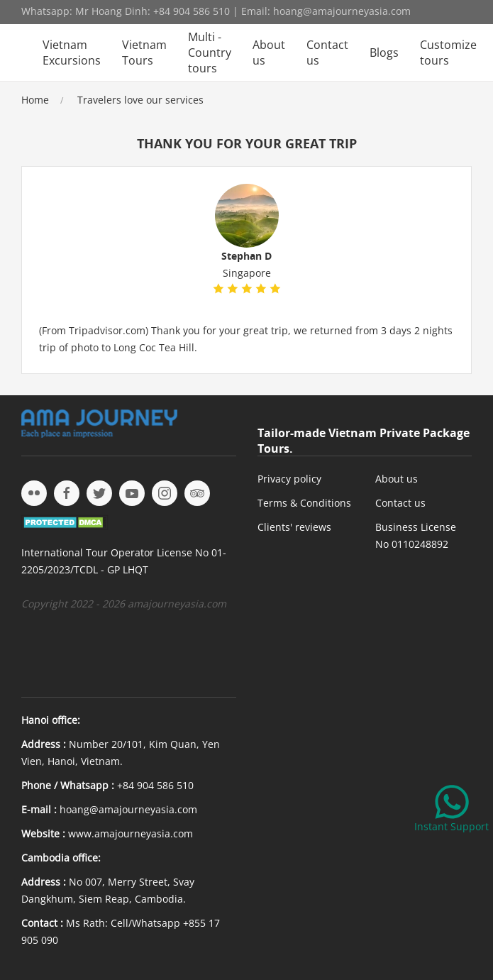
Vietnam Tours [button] (144, 53)
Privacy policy (289, 479)
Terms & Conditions (304, 503)
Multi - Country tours (210, 53)
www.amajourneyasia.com (131, 833)
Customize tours (448, 53)
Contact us (327, 53)
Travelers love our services (140, 100)
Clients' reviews (294, 527)
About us (269, 53)
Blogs (384, 53)
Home (35, 100)
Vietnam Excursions (72, 53)
